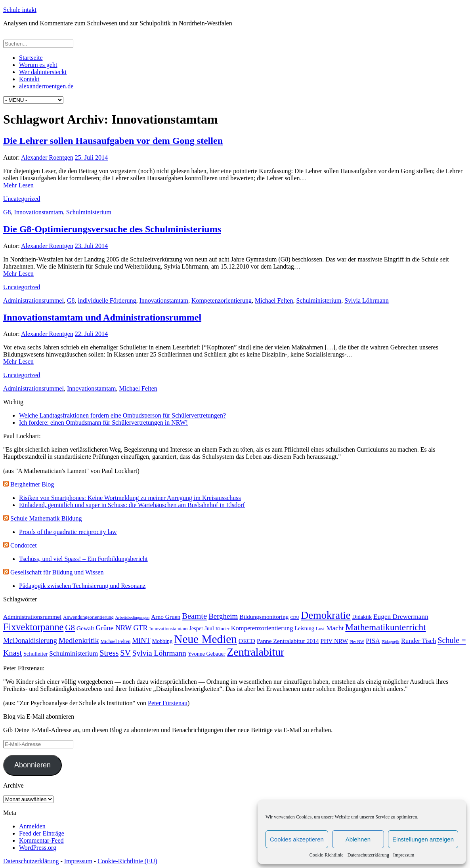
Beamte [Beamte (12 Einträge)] (194, 616)
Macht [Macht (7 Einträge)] (335, 628)
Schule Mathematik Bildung (46, 518)
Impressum (404, 855)
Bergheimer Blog (32, 484)
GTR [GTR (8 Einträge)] (140, 628)
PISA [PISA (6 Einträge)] (373, 641)
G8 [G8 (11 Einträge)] (70, 628)
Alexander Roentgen (47, 157)
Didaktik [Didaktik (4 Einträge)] (362, 617)
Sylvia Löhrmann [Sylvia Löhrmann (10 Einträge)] (159, 653)
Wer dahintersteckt (43, 72)
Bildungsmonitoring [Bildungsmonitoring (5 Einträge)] (264, 617)
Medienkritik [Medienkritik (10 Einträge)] (79, 640)
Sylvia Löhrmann (367, 300)
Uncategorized (22, 199)
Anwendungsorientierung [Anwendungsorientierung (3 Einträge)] (88, 617)
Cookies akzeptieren (297, 839)
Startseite (31, 58)
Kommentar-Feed (41, 840)
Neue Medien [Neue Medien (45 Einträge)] (205, 639)
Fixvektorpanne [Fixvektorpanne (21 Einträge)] (33, 627)
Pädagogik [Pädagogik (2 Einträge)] (391, 642)
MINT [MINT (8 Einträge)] (141, 641)
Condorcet (24, 545)
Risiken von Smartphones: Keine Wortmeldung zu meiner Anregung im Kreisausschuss (130, 498)
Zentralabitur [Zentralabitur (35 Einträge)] (255, 652)
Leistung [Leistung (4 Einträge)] (304, 628)
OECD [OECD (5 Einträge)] (247, 641)
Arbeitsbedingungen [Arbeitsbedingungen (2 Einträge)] (132, 617)
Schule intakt (20, 10)
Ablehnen (358, 839)
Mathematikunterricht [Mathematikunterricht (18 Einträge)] (385, 627)
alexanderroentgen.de (46, 86)
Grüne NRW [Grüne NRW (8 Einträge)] (114, 628)
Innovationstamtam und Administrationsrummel (102, 317)
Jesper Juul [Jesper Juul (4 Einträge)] (201, 628)
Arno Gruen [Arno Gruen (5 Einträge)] (166, 617)
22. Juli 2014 (91, 334)
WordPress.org (38, 848)
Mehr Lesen (18, 185)
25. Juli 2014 (91, 157)
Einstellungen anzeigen (423, 839)
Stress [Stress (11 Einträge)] (109, 653)
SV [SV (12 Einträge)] (125, 653)
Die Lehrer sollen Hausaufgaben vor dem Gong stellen (113, 141)
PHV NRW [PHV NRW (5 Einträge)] (334, 641)
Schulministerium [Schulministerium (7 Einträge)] (74, 653)
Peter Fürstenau (168, 703)
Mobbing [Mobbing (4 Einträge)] (162, 641)
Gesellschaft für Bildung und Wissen (57, 572)
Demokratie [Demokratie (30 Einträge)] (326, 615)
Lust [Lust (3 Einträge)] (320, 629)
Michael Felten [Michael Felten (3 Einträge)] (116, 641)
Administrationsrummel (33, 300)
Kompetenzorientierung (222, 300)
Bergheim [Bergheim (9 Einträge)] (223, 616)
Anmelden (32, 826)
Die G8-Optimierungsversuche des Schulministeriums (112, 229)
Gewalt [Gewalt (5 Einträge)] (85, 628)
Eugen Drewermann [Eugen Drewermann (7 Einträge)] (401, 617)
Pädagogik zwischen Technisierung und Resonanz (82, 586)
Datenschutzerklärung (368, 855)
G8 (7, 212)
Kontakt (29, 79)
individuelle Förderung (107, 300)
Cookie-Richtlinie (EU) (127, 861)
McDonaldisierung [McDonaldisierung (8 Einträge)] (30, 641)
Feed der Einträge (42, 833)
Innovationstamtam (39, 212)
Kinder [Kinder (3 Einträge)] (223, 629)
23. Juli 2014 (91, 246)
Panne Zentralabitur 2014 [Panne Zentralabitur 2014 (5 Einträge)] (288, 641)
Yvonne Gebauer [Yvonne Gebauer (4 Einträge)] (207, 654)
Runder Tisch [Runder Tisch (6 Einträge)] (418, 641)
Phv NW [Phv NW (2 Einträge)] (357, 642)
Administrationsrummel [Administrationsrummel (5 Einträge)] (32, 617)
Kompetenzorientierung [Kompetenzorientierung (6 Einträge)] (262, 628)
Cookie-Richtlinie (327, 855)
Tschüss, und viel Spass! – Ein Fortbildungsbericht (83, 559)
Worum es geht (38, 65)
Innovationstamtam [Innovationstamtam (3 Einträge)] (169, 629)
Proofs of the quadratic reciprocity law (68, 532)
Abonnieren (32, 765)
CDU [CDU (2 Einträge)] (295, 617)
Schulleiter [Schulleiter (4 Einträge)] (35, 654)
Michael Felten (274, 300)
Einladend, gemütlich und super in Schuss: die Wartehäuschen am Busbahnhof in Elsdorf (132, 505)
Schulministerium (89, 212)
